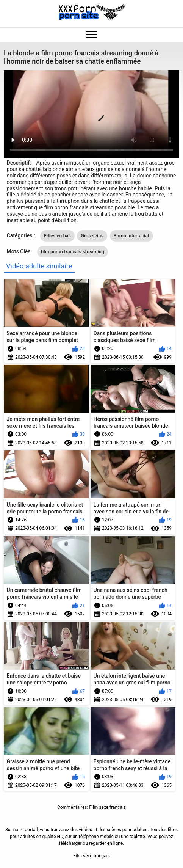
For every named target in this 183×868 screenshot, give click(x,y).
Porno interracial (131, 236)
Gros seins (92, 236)
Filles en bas (57, 236)
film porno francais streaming (73, 252)
